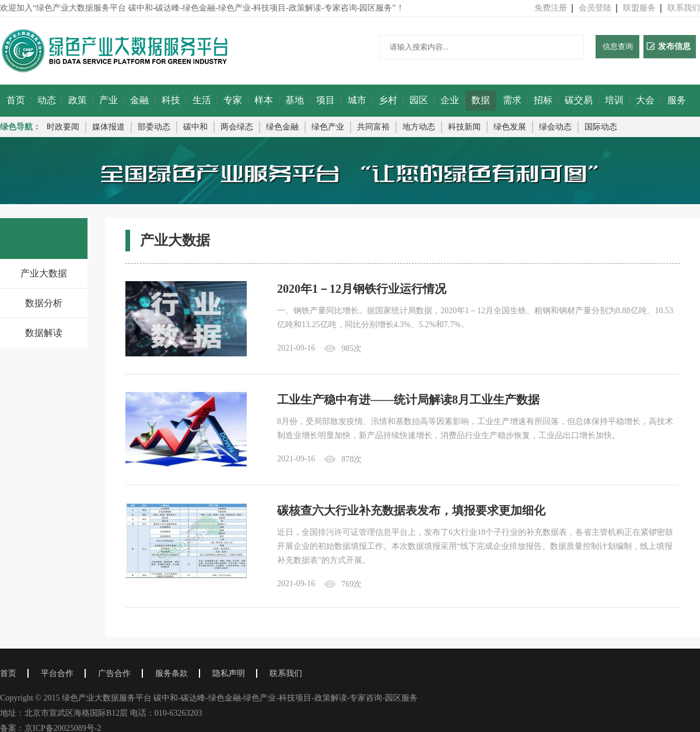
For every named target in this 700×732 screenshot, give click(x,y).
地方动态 (419, 127)
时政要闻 (63, 127)
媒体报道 (108, 127)
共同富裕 (373, 127)
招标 (543, 100)
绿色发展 (510, 127)
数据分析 (44, 303)
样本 (264, 100)
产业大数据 (44, 273)
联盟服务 (639, 8)
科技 (171, 100)
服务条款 (171, 673)
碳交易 (579, 100)
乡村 (388, 100)
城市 (357, 100)
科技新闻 (464, 127)
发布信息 (668, 46)
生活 (202, 100)
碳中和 (195, 127)
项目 (325, 100)
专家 (233, 100)
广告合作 (114, 673)
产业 (108, 100)
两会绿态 (237, 127)
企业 (450, 100)
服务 (677, 100)
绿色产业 (328, 127)
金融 (139, 100)
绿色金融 (282, 127)
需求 (512, 100)
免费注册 (551, 8)
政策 (78, 100)
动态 (47, 100)
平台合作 (57, 673)
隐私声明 (229, 673)
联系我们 (684, 8)
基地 (295, 100)
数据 (481, 100)
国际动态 (601, 127)
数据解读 (44, 333)
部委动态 (154, 127)
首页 (16, 100)
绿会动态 (555, 127)
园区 (419, 100)
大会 (645, 100)
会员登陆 (595, 8)
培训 (614, 100)
